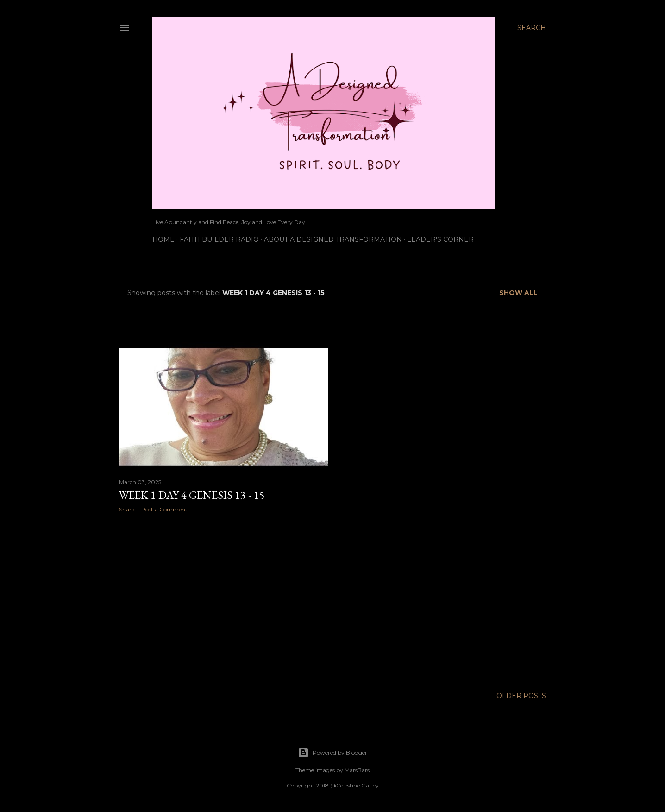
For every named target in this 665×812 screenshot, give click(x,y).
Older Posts (521, 696)
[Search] (532, 28)
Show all (518, 293)
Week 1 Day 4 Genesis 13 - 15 (192, 495)
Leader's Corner (440, 239)
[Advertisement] (223, 601)
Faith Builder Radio (219, 239)
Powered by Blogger (332, 753)
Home (163, 239)
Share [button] (127, 509)
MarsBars (357, 770)
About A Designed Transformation (333, 239)
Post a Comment (164, 509)
